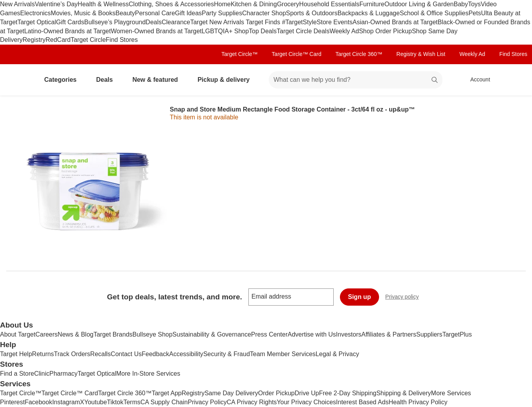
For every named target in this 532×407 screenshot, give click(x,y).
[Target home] (17, 80)
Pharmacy (63, 374)
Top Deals (263, 31)
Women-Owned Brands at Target (156, 31)
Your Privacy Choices (306, 402)
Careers (46, 334)
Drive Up (307, 393)
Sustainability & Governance (212, 334)
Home (222, 4)
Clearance (176, 22)
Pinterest (12, 402)
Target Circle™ (240, 54)
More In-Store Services (148, 374)
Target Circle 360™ (359, 54)
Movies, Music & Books (83, 13)
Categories (64, 80)
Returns (43, 354)
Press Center (269, 334)
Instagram (66, 402)
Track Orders (72, 354)
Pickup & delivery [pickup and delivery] (227, 80)
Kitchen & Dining (254, 4)
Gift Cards (70, 22)
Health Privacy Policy (418, 402)
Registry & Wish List (421, 54)
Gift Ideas (188, 13)
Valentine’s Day (56, 4)
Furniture (372, 4)
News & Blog (75, 334)
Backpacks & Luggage (369, 13)
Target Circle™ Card (297, 54)
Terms (132, 402)
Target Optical (37, 22)
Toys (474, 4)
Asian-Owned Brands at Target (395, 22)
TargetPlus (457, 334)
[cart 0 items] (516, 80)
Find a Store (17, 374)
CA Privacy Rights (252, 402)
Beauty (125, 13)
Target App (167, 393)
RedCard (58, 40)
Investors (349, 334)
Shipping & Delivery (404, 393)
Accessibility (186, 354)
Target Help (16, 354)
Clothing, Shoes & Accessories (171, 4)
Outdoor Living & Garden (419, 4)
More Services (451, 393)
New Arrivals (17, 4)
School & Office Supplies (434, 13)
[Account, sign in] (476, 80)
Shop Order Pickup (386, 31)
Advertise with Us (312, 334)
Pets (475, 13)
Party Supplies (222, 13)
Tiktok (115, 402)
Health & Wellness (103, 4)
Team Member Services (283, 354)
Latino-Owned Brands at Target (67, 31)
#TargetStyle (299, 22)
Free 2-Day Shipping (348, 393)
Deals (154, 22)
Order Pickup (276, 393)
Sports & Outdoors (312, 13)
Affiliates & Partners (389, 334)
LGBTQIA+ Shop (226, 31)
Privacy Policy (207, 402)
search (435, 80)
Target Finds (264, 22)
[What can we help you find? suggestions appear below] (356, 80)
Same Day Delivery (231, 393)
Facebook (38, 402)
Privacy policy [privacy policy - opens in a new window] (405, 298)
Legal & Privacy (337, 354)
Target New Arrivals (218, 22)
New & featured (158, 80)
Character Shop (264, 13)
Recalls (101, 354)
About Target (18, 334)
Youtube (95, 402)
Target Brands (113, 334)
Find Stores (122, 40)
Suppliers (429, 334)
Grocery (288, 4)
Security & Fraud (227, 354)
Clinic (42, 374)
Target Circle (88, 40)
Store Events (335, 22)
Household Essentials (329, 4)
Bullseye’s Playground (115, 22)
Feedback (155, 354)
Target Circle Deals (303, 31)
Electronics (36, 13)
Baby (461, 4)
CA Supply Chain (164, 402)
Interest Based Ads (362, 402)
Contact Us (126, 354)
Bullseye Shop (153, 334)
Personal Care (155, 13)
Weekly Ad (344, 31)
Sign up (360, 297)
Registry (34, 40)
